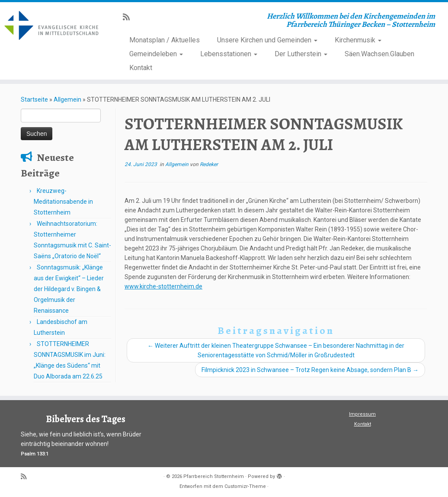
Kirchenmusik (358, 40)
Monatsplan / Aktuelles (165, 40)
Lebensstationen (229, 54)
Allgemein (67, 99)
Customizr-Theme (245, 486)
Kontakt (141, 68)
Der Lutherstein (301, 54)
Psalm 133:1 (35, 454)
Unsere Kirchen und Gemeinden (267, 40)
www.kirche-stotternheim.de (163, 286)
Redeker (209, 164)
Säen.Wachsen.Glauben (379, 54)
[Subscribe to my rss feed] (129, 17)
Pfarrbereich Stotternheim (214, 476)
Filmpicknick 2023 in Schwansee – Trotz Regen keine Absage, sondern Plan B (310, 370)
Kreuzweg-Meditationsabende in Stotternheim (63, 202)
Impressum (362, 414)
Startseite (34, 99)
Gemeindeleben (156, 54)
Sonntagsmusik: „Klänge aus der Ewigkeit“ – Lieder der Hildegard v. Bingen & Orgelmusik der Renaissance (69, 289)
